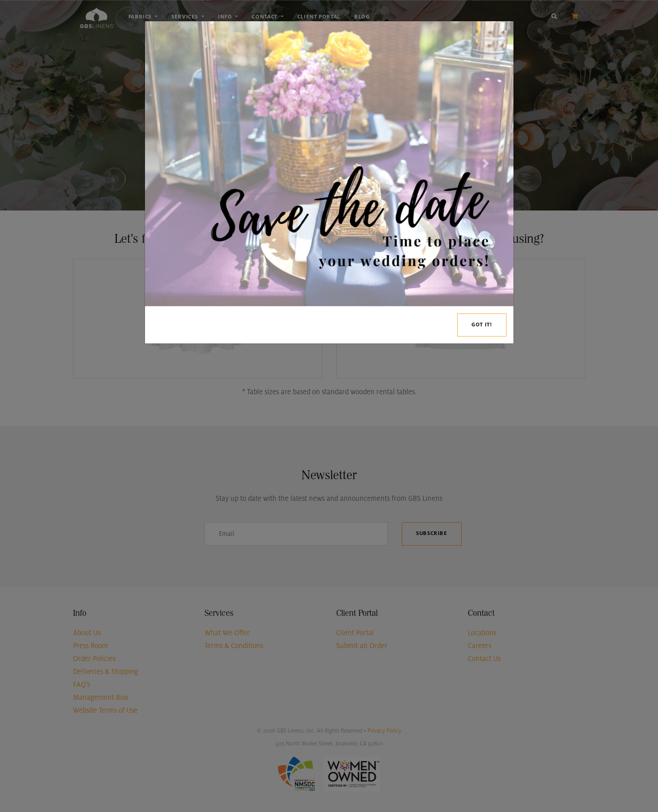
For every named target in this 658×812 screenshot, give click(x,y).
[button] (173, 164)
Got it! (482, 325)
